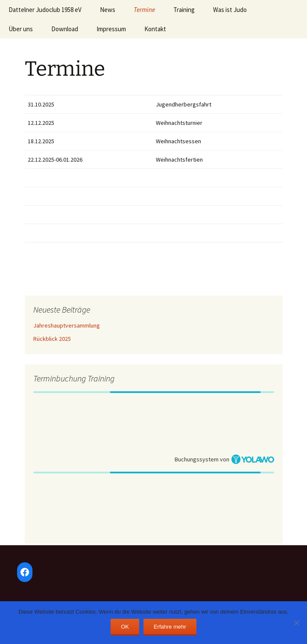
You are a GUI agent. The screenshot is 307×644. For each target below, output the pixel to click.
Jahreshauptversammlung (67, 325)
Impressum (111, 29)
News (108, 10)
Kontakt (155, 29)
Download (65, 29)
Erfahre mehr (170, 627)
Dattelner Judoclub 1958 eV (45, 10)
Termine (144, 10)
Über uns (21, 29)
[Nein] (296, 623)
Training (184, 10)
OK (125, 627)
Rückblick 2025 (52, 339)
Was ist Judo (230, 10)
